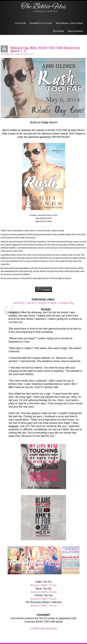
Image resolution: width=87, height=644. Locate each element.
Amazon (35, 585)
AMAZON (19, 303)
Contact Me (20, 23)
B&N (44, 585)
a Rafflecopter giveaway (43, 628)
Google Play (67, 303)
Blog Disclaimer (75, 31)
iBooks (31, 303)
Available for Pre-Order (41, 23)
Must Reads (59, 31)
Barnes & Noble (48, 303)
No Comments (29, 54)
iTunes (53, 585)
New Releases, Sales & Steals (69, 23)
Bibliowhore (10, 54)
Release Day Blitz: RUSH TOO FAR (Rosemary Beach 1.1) (45, 49)
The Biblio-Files (43, 7)
